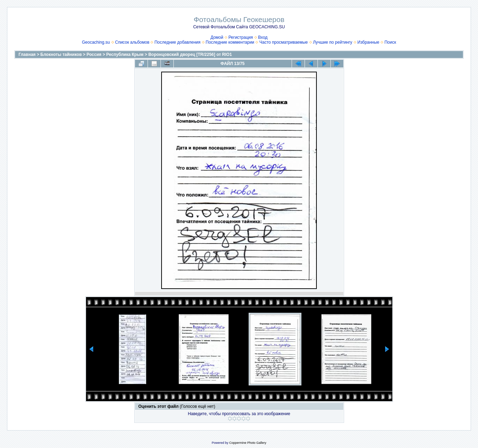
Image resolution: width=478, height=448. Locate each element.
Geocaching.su (96, 42)
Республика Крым (125, 55)
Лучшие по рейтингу (333, 42)
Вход (263, 37)
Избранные (368, 42)
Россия (94, 55)
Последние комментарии (230, 42)
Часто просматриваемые (284, 42)
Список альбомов (132, 42)
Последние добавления (178, 42)
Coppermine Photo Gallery (248, 443)
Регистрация (241, 37)
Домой (217, 37)
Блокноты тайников (61, 55)
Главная (27, 55)
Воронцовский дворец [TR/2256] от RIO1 (190, 55)
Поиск (390, 42)
